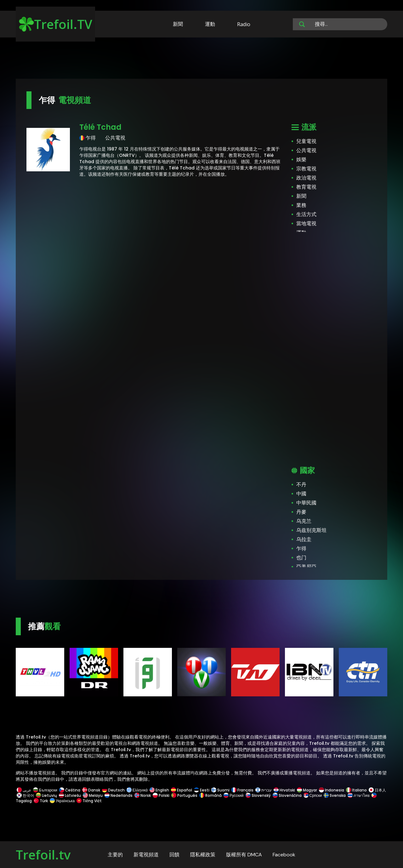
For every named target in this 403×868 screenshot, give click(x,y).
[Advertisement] (201, 59)
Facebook (284, 855)
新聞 (178, 24)
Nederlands (119, 795)
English (159, 790)
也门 (301, 558)
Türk (41, 801)
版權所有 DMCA (244, 855)
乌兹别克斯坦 (311, 530)
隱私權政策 (203, 855)
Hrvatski (284, 790)
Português (184, 795)
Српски (313, 795)
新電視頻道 (146, 855)
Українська (62, 801)
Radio (244, 24)
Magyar (307, 790)
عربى (24, 790)
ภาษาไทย (359, 795)
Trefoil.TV (56, 24)
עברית (264, 790)
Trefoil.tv (43, 855)
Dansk (91, 790)
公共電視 (306, 150)
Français (242, 790)
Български (45, 790)
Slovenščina (287, 795)
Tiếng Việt (89, 801)
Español (182, 790)
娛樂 (301, 160)
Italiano (356, 790)
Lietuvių (46, 795)
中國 (301, 494)
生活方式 (306, 214)
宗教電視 (306, 169)
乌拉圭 (304, 539)
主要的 (115, 855)
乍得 (301, 548)
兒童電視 (306, 141)
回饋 (174, 855)
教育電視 (306, 187)
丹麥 (301, 512)
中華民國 (306, 503)
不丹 (301, 485)
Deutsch (113, 790)
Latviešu (70, 795)
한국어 (25, 795)
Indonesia (332, 790)
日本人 (377, 790)
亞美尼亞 (306, 567)
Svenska (335, 795)
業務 (301, 205)
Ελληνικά (137, 790)
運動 (210, 24)
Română (210, 795)
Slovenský (258, 795)
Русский (234, 795)
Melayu (93, 795)
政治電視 (306, 178)
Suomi (220, 790)
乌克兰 (304, 521)
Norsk (143, 795)
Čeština (70, 790)
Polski (161, 795)
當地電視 (306, 223)
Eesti (202, 790)
